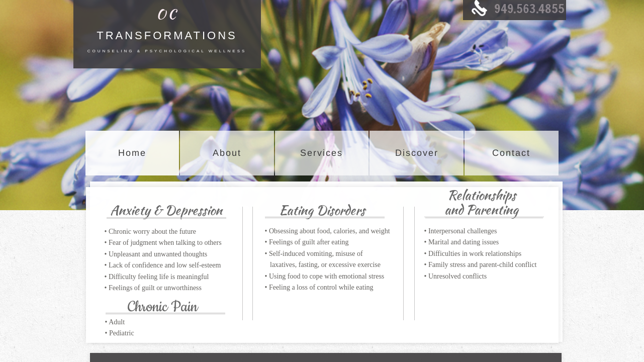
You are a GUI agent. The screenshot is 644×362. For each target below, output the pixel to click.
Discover (417, 153)
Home (132, 153)
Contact (511, 153)
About (227, 153)
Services (321, 153)
